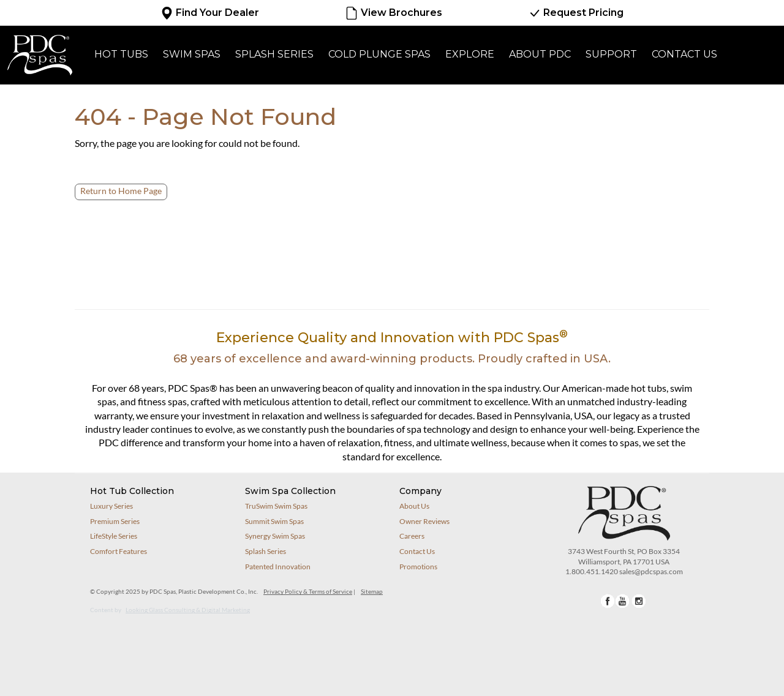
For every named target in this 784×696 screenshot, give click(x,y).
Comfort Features (119, 551)
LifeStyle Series (114, 536)
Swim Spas (192, 54)
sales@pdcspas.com (651, 571)
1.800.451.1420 (592, 571)
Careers (412, 536)
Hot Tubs (121, 54)
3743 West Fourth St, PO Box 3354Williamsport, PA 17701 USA (624, 556)
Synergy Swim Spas (275, 536)
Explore (470, 54)
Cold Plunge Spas (379, 54)
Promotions (418, 567)
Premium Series (115, 521)
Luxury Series (111, 506)
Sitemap (372, 591)
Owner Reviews (424, 521)
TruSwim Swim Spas (276, 506)
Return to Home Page (121, 191)
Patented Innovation (278, 567)
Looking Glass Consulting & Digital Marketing (188, 610)
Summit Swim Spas (274, 521)
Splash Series (274, 54)
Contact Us (684, 54)
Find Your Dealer (210, 13)
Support (611, 54)
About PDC (540, 54)
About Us (414, 506)
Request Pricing (576, 13)
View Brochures (393, 13)
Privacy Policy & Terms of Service (308, 591)
